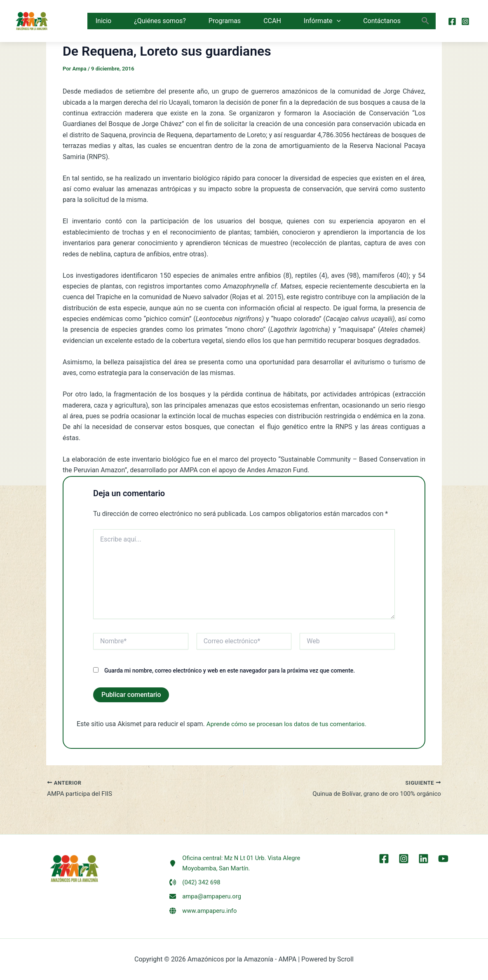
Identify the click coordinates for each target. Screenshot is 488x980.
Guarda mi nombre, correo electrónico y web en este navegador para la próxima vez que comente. (230, 671)
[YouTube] (441, 855)
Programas (225, 21)
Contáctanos (382, 21)
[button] (337, 21)
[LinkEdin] (423, 855)
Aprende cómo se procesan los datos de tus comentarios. (291, 724)
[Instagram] (465, 21)
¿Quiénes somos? (160, 21)
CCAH (272, 21)
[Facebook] (452, 21)
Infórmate (322, 21)
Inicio (103, 21)
